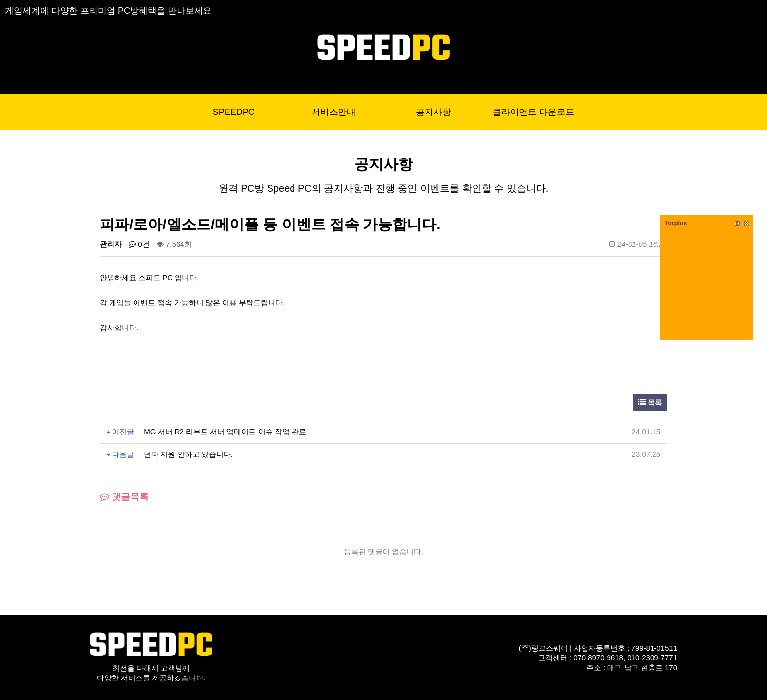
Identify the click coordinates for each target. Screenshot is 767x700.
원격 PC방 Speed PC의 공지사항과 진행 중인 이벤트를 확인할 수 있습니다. (384, 188)
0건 (139, 244)
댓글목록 (124, 497)
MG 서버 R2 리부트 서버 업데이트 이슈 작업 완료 (225, 432)
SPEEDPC (234, 112)
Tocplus (676, 223)
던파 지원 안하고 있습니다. (188, 454)
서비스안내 (334, 112)
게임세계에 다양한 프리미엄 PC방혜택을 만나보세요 (108, 11)
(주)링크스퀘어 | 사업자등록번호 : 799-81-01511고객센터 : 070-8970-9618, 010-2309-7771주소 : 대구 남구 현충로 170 (598, 658)
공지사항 (433, 112)
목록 (650, 402)
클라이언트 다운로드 (533, 112)
